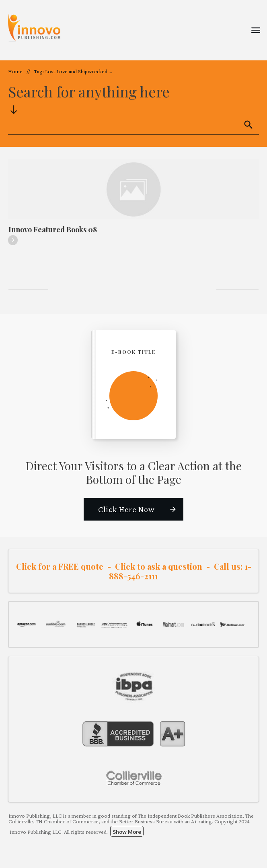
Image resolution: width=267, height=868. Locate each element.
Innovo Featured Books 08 (53, 229)
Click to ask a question (159, 566)
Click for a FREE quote (60, 566)
